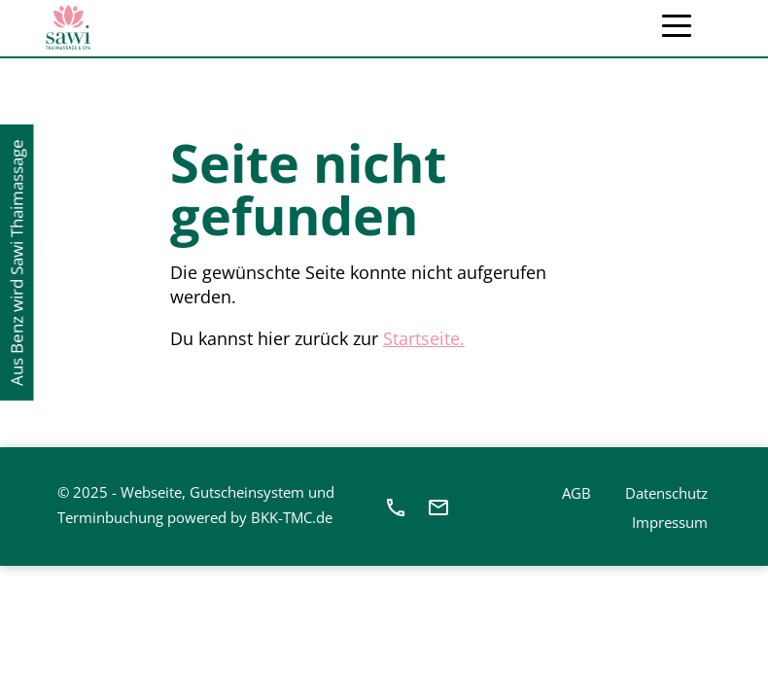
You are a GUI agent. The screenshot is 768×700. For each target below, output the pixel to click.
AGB (576, 493)
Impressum (670, 522)
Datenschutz (666, 493)
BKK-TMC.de (292, 517)
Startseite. (424, 338)
